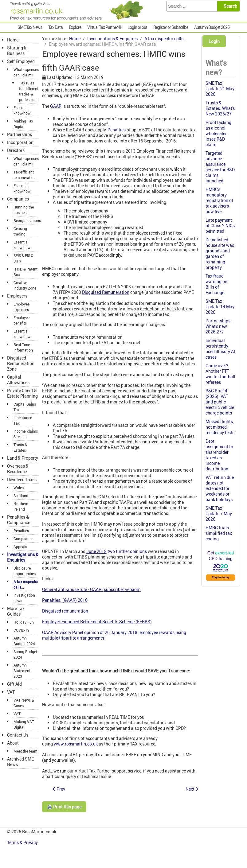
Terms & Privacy (23, 842)
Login (214, 41)
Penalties (117, 130)
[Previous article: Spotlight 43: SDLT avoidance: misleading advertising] (59, 789)
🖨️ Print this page (64, 807)
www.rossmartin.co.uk (76, 744)
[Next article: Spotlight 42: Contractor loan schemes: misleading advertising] (192, 789)
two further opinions (127, 551)
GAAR (56, 106)
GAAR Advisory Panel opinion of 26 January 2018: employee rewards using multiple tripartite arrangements (114, 635)
